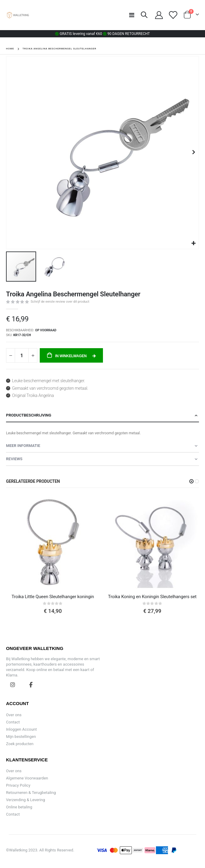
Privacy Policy (18, 785)
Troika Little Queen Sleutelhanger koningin (53, 597)
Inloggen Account (21, 729)
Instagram (13, 685)
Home (10, 49)
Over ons (14, 715)
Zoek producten (20, 744)
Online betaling (19, 807)
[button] (193, 244)
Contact (13, 722)
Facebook (31, 685)
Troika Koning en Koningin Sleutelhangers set (152, 597)
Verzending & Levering (26, 800)
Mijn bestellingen (21, 737)
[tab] (102, 416)
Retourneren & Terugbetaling (31, 793)
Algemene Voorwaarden (27, 778)
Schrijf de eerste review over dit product (60, 302)
